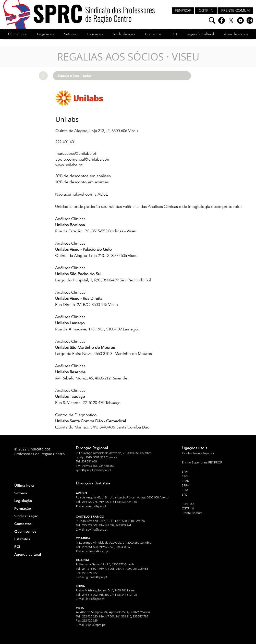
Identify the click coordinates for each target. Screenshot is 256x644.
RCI (17, 547)
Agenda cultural (28, 554)
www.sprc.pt (103, 470)
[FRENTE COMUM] (235, 11)
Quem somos (25, 531)
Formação (23, 508)
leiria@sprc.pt (95, 599)
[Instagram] (250, 20)
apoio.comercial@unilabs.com (83, 159)
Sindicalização (26, 516)
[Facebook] (222, 20)
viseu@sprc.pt (95, 625)
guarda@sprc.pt (97, 577)
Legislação (23, 501)
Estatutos (22, 539)
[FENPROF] (183, 11)
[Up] (43, 76)
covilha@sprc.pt (97, 529)
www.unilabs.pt (69, 165)
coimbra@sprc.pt (97, 551)
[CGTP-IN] (206, 11)
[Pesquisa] (212, 20)
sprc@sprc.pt (84, 470)
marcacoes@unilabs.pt (76, 153)
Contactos (23, 524)
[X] (231, 20)
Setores (21, 493)
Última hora (24, 485)
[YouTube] (240, 20)
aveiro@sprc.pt (96, 506)
